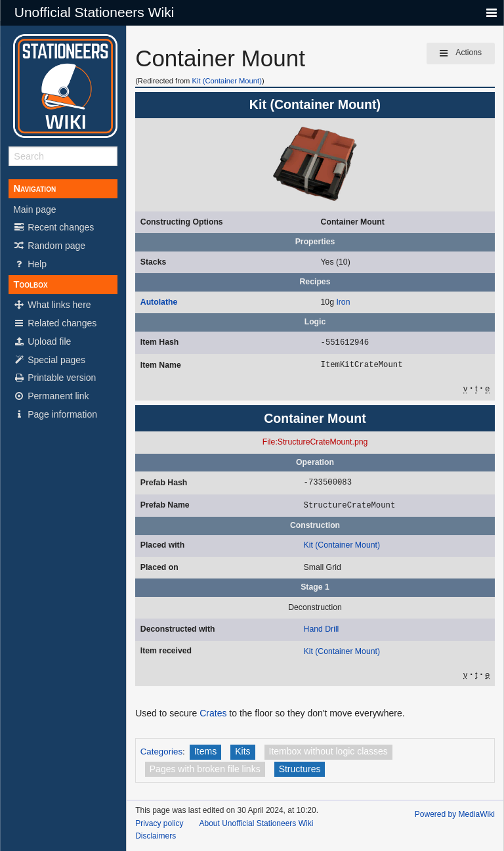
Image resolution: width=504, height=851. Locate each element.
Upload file (42, 341)
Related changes (55, 323)
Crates (213, 713)
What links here (52, 305)
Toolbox (30, 284)
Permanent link (51, 396)
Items (205, 751)
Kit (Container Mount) (227, 81)
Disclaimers (156, 836)
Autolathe (159, 302)
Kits (242, 751)
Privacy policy (159, 823)
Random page (49, 246)
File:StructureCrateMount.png (315, 442)
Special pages (49, 360)
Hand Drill (322, 629)
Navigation (34, 188)
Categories (161, 752)
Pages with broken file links (205, 769)
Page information (55, 414)
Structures (300, 769)
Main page (34, 209)
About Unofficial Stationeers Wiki (256, 823)
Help (30, 264)
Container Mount (353, 222)
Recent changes (53, 227)
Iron (343, 302)
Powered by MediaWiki (455, 814)
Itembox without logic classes (328, 751)
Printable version (54, 378)
